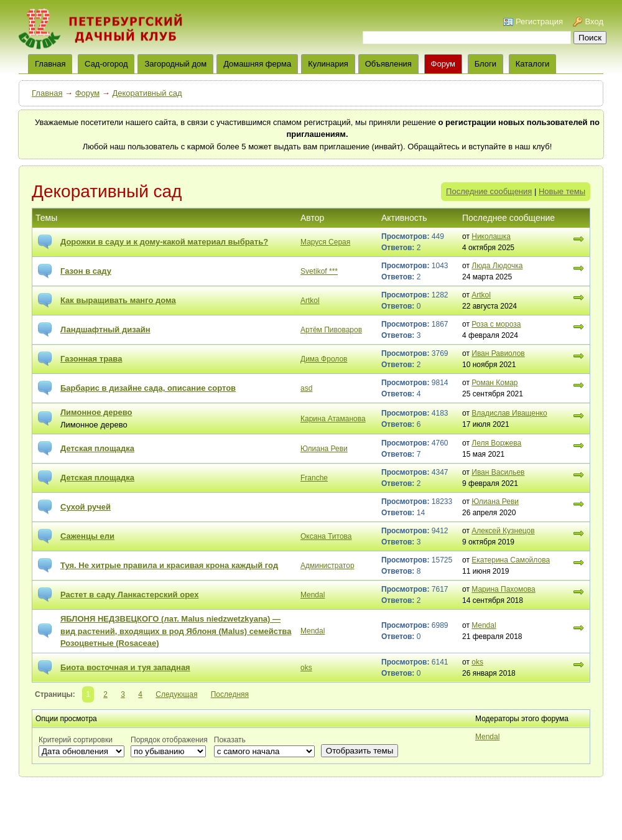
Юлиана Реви (324, 449)
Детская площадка (97, 448)
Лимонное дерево (96, 412)
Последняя (230, 694)
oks (306, 668)
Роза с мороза (496, 324)
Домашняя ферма (257, 64)
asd (306, 388)
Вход (594, 21)
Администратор (327, 566)
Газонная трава (91, 359)
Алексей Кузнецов (503, 531)
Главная (47, 93)
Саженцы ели (87, 536)
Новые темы (562, 191)
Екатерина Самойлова (511, 560)
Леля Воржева (496, 443)
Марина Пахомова (504, 589)
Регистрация (539, 21)
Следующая (176, 694)
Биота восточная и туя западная (125, 667)
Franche (314, 478)
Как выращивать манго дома (118, 300)
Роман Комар (494, 383)
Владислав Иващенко (509, 413)
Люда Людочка (497, 266)
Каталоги (533, 64)
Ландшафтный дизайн (105, 329)
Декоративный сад (147, 93)
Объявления (388, 64)
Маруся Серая (325, 242)
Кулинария (328, 64)
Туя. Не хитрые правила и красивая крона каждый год (169, 565)
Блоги (485, 64)
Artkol (310, 301)
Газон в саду (86, 271)
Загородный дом (175, 64)
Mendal (313, 595)
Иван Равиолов (498, 353)
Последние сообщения (489, 191)
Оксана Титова (326, 536)
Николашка (491, 236)
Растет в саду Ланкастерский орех (129, 595)
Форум (443, 64)
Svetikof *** (319, 271)
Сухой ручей (86, 507)
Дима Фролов (324, 359)
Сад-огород (106, 64)
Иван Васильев (498, 472)
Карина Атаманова (333, 419)
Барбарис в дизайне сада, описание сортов (148, 388)
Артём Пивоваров (331, 330)
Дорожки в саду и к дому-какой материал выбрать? (164, 242)
